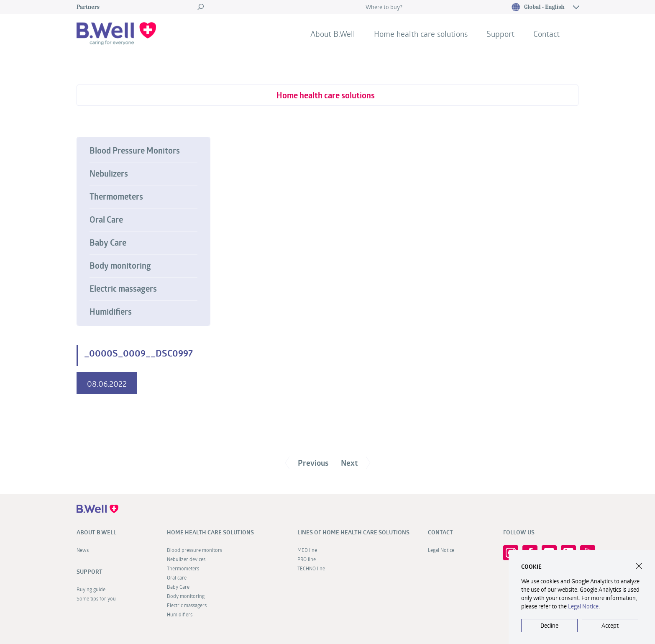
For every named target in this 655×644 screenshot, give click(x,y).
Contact (546, 34)
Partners (88, 7)
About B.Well (333, 34)
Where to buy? (384, 7)
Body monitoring (120, 266)
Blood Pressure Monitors (135, 151)
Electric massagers (123, 289)
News (83, 550)
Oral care (177, 577)
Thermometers (116, 197)
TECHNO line (311, 568)
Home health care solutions (421, 34)
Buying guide (91, 589)
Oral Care (106, 220)
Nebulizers (109, 174)
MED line (307, 550)
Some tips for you (96, 598)
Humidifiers (111, 312)
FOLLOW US (519, 532)
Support (500, 34)
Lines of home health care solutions (353, 532)
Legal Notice (441, 550)
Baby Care (108, 243)
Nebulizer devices (186, 559)
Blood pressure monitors (194, 550)
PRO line (307, 559)
